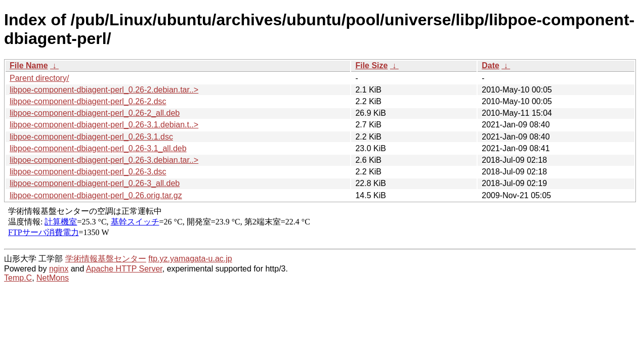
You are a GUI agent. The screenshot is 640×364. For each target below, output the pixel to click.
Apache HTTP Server (124, 269)
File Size (371, 65)
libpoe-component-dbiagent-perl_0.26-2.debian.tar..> (104, 90)
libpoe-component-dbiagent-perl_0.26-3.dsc (88, 172)
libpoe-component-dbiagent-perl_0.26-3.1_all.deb (98, 148)
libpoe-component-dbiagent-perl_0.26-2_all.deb (95, 113)
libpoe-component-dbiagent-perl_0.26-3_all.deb (95, 183)
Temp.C (18, 278)
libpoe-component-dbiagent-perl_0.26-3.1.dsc (91, 137)
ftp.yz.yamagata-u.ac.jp (190, 259)
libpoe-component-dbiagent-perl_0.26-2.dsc (88, 101)
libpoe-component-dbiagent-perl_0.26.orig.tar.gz (96, 195)
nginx (59, 269)
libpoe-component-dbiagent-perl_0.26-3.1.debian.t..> (104, 125)
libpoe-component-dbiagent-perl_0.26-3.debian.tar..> (104, 160)
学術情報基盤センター (106, 259)
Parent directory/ (39, 78)
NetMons (53, 278)
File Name (29, 65)
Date (490, 65)
